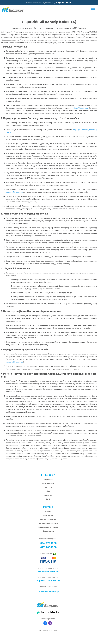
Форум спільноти (48, 519)
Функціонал (48, 531)
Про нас (48, 495)
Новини (48, 511)
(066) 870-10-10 (62, 3)
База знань (48, 515)
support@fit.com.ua (14, 192)
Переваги (48, 479)
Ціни (48, 491)
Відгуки (48, 487)
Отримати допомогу (48, 592)
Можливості (48, 483)
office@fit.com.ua (48, 571)
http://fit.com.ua (80, 108)
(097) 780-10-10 (48, 547)
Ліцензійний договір (48, 523)
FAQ (48, 499)
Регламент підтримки (48, 527)
